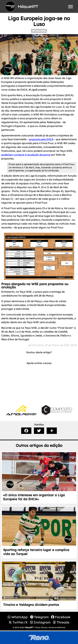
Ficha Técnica (41, 627)
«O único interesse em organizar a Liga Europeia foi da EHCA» (34, 497)
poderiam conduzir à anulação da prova (26, 155)
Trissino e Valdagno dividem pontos (31, 605)
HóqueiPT (29, 627)
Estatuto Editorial (57, 627)
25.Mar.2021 (39, 31)
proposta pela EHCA (41, 139)
